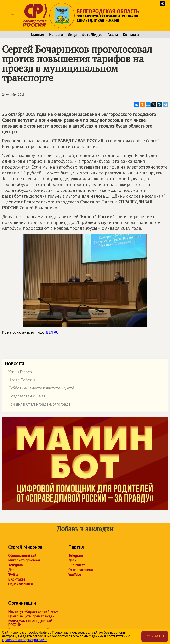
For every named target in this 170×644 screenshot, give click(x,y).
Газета (113, 35)
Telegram (15, 565)
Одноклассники (20, 584)
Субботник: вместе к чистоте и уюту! (39, 389)
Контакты (131, 35)
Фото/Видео (92, 35)
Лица (72, 35)
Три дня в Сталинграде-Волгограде (37, 405)
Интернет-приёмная (24, 560)
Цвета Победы (20, 381)
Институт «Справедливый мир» (33, 611)
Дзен (12, 570)
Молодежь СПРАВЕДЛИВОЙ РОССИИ (30, 623)
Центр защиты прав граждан (31, 616)
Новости (56, 35)
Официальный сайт (23, 555)
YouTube (75, 575)
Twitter (14, 575)
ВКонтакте (17, 579)
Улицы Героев (18, 373)
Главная (37, 35)
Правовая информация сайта (25, 640)
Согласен (155, 636)
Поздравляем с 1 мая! (25, 397)
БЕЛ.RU (52, 332)
